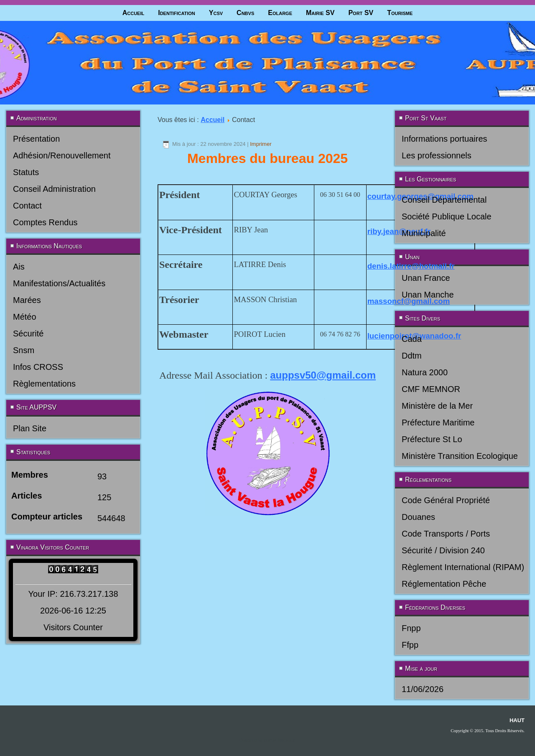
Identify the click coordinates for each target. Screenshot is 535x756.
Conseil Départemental (444, 200)
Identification (177, 13)
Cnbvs (245, 13)
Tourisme (400, 13)
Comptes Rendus (45, 222)
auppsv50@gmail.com (323, 375)
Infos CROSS (38, 367)
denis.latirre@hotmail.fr (411, 266)
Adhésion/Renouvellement (62, 155)
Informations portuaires (445, 139)
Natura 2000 (425, 372)
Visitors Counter (73, 627)
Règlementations (44, 384)
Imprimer (261, 144)
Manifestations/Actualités (59, 283)
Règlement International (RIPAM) (463, 567)
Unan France (426, 278)
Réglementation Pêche (444, 584)
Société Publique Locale (447, 216)
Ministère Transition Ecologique (460, 456)
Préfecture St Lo (432, 439)
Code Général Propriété (446, 500)
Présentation (36, 139)
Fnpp (411, 628)
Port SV (361, 13)
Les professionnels (437, 155)
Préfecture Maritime (438, 423)
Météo (25, 317)
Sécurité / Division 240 (443, 550)
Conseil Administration (54, 189)
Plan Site (30, 428)
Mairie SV (320, 13)
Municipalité (424, 233)
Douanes (418, 517)
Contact (27, 206)
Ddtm (412, 356)
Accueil (134, 13)
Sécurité (28, 333)
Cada (412, 339)
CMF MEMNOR (431, 389)
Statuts (26, 172)
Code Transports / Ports (446, 534)
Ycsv (216, 13)
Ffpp (410, 645)
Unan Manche (428, 295)
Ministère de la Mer (437, 406)
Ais (19, 267)
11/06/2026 (423, 689)
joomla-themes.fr (279, 740)
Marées (27, 300)
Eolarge (280, 13)
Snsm (24, 350)
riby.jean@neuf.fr (399, 231)
